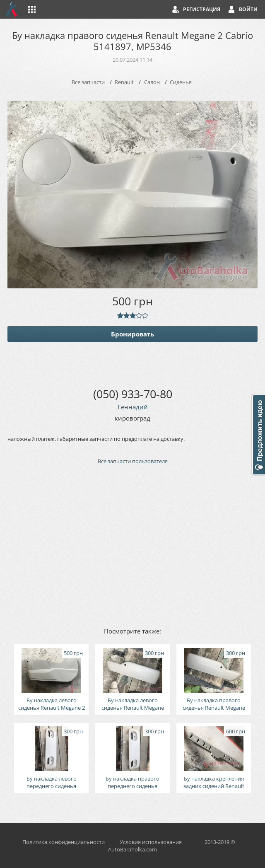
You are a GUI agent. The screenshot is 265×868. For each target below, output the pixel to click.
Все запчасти (88, 82)
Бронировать (132, 334)
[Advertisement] (132, 545)
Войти (248, 9)
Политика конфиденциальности (64, 842)
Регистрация (202, 9)
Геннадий (133, 407)
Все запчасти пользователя (133, 461)
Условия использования (151, 842)
